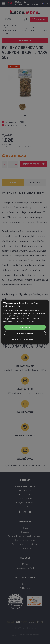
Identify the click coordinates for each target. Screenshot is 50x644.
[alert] (25, 322)
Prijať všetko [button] (25, 327)
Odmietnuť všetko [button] (25, 334)
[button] (25, 340)
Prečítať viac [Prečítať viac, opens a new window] (30, 321)
